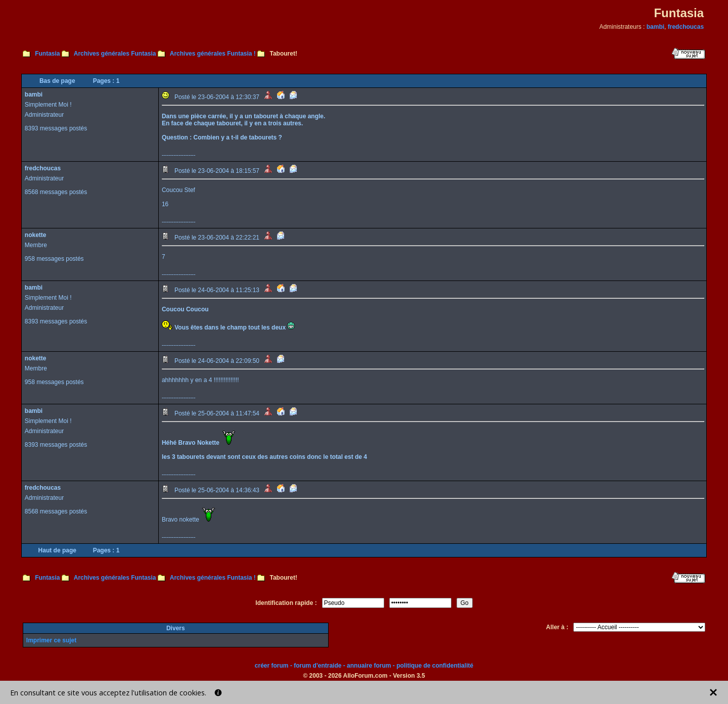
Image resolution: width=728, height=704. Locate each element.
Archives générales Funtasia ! (213, 54)
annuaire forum (369, 666)
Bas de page (57, 81)
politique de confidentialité (435, 666)
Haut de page (57, 550)
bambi (655, 27)
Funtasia (47, 54)
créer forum (272, 666)
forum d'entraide (317, 666)
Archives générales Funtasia (115, 54)
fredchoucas (686, 27)
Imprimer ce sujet (51, 640)
